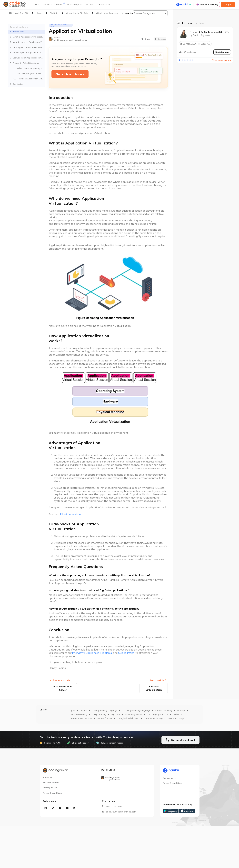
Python (84, 710)
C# (167, 714)
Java (73, 710)
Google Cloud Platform (128, 718)
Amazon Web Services (82, 718)
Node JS (181, 710)
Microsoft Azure (105, 718)
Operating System (134, 714)
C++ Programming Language (136, 710)
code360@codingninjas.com (121, 812)
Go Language (154, 714)
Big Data (116, 714)
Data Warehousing (154, 718)
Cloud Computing (164, 710)
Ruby (176, 714)
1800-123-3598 (114, 806)
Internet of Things (176, 718)
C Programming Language (105, 710)
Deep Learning (99, 714)
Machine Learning (79, 714)
